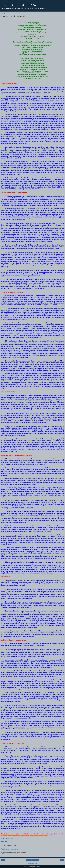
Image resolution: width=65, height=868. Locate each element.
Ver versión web (32, 863)
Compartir (4, 841)
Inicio (32, 860)
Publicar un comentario (9, 849)
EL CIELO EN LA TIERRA (18, 5)
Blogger (38, 866)
